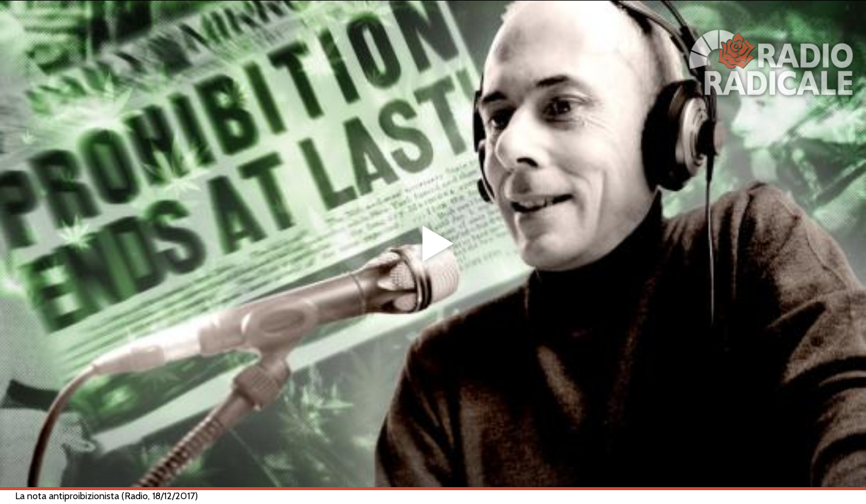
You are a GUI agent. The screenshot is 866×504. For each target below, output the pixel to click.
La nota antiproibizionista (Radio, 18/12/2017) (106, 496)
